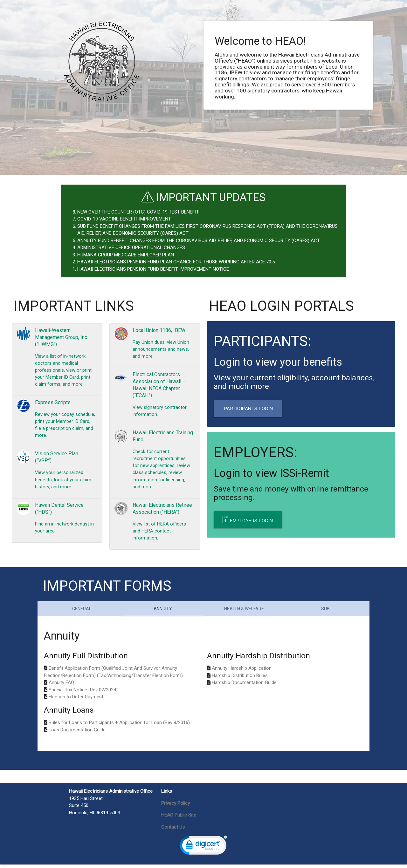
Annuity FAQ (61, 686)
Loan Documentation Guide (77, 733)
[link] (203, 850)
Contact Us (173, 830)
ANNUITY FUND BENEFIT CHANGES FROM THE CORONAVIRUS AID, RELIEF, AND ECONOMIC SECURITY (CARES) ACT (199, 241)
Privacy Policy (176, 806)
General (82, 612)
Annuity (163, 612)
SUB (325, 612)
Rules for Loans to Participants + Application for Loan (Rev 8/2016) (119, 726)
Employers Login (248, 519)
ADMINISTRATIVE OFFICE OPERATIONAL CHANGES (131, 248)
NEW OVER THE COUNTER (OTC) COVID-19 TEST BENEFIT (138, 212)
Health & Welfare (244, 612)
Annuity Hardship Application (242, 672)
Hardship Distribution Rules (240, 679)
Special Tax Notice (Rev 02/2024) (83, 693)
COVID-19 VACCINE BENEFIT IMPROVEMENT (124, 219)
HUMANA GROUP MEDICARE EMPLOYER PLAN (126, 255)
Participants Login (248, 409)
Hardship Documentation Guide (244, 686)
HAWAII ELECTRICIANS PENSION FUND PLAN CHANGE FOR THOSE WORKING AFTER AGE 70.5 (176, 262)
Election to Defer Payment (76, 700)
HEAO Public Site (179, 818)
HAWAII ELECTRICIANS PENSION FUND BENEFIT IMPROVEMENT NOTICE (153, 269)
